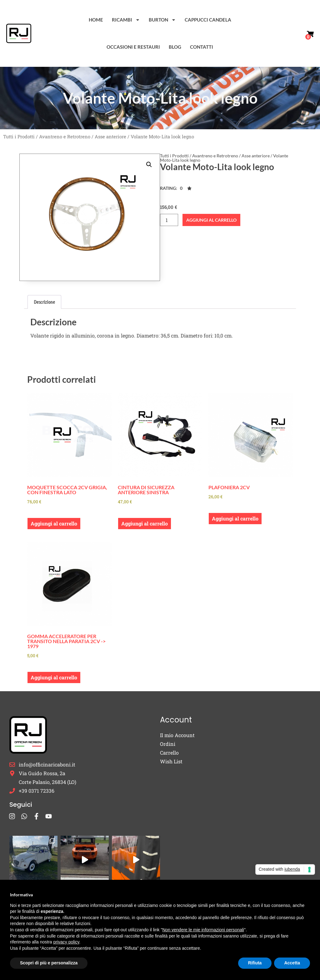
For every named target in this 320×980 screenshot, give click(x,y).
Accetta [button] (292, 963)
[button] (149, 165)
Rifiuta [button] (255, 963)
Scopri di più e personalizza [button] (49, 963)
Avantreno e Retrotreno (65, 137)
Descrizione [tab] (44, 302)
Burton (162, 20)
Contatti (202, 47)
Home (96, 20)
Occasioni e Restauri (133, 47)
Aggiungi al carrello (211, 220)
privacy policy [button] (66, 942)
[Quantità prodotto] (169, 220)
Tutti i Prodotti (19, 137)
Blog (175, 47)
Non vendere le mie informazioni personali (203, 930)
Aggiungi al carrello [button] (54, 523)
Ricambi (126, 20)
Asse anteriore (110, 137)
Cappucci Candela (208, 20)
